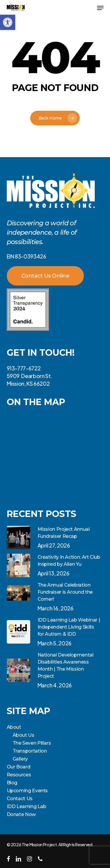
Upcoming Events (27, 791)
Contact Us (20, 799)
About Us (23, 735)
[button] (8, 22)
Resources (19, 775)
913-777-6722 (24, 368)
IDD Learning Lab (27, 806)
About (14, 727)
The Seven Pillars (32, 743)
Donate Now (21, 814)
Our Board (19, 767)
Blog (12, 783)
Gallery (20, 759)
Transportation (30, 751)
